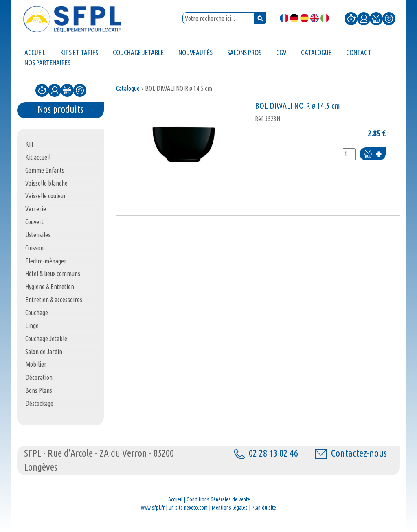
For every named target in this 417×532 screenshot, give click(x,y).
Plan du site (264, 508)
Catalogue (128, 88)
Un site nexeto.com (188, 508)
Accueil (175, 499)
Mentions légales (230, 508)
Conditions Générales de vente (218, 499)
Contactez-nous (351, 453)
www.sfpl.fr (153, 508)
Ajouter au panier (373, 154)
